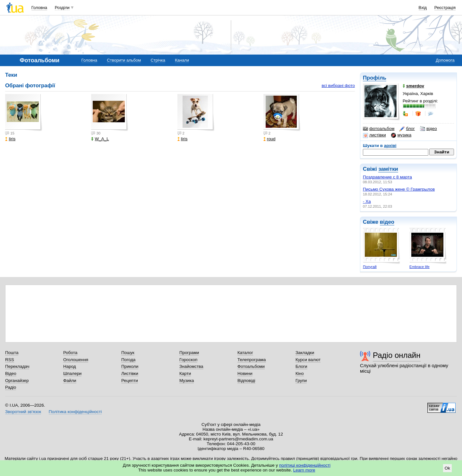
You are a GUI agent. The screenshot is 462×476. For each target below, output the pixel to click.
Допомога (445, 60)
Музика (187, 381)
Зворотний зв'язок (23, 412)
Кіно (300, 373)
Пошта (12, 353)
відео (428, 129)
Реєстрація (445, 8)
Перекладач (17, 366)
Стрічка (158, 60)
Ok (447, 468)
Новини (245, 373)
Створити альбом (124, 60)
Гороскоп (188, 360)
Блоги (301, 366)
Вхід (423, 8)
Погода (128, 360)
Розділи (62, 8)
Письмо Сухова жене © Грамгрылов (399, 189)
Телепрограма (252, 360)
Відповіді (246, 381)
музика (401, 135)
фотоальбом (379, 129)
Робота (70, 353)
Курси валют (308, 360)
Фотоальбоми (251, 366)
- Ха (367, 201)
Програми (189, 353)
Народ (70, 366)
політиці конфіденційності (305, 465)
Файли (70, 381)
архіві (390, 146)
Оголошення (76, 360)
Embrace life (419, 267)
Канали (182, 60)
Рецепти (130, 381)
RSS (10, 360)
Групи (301, 381)
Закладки (305, 353)
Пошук (128, 353)
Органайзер (17, 381)
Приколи (130, 366)
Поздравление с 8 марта (387, 177)
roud (269, 139)
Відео (11, 373)
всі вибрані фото (338, 86)
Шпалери (72, 373)
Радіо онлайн (397, 355)
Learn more (304, 470)
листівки (374, 135)
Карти (185, 373)
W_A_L (100, 139)
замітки (388, 169)
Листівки (130, 373)
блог (407, 129)
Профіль (375, 78)
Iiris (10, 139)
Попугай (370, 267)
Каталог (245, 353)
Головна (39, 8)
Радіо (11, 387)
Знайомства (191, 366)
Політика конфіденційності (75, 412)
